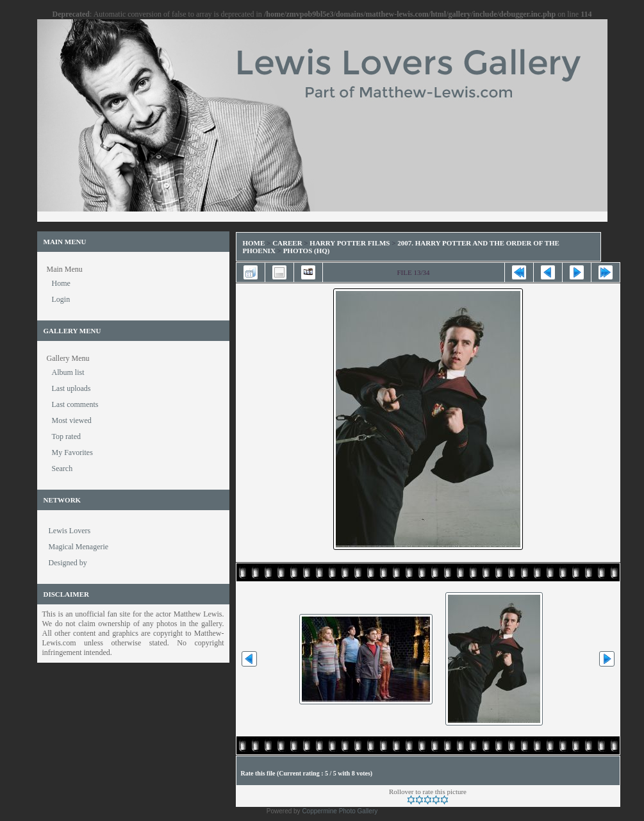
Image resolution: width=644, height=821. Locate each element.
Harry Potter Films (350, 243)
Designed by (68, 563)
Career (287, 243)
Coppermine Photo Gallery (340, 811)
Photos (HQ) (307, 251)
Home (254, 243)
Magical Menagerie (79, 547)
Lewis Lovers (70, 531)
